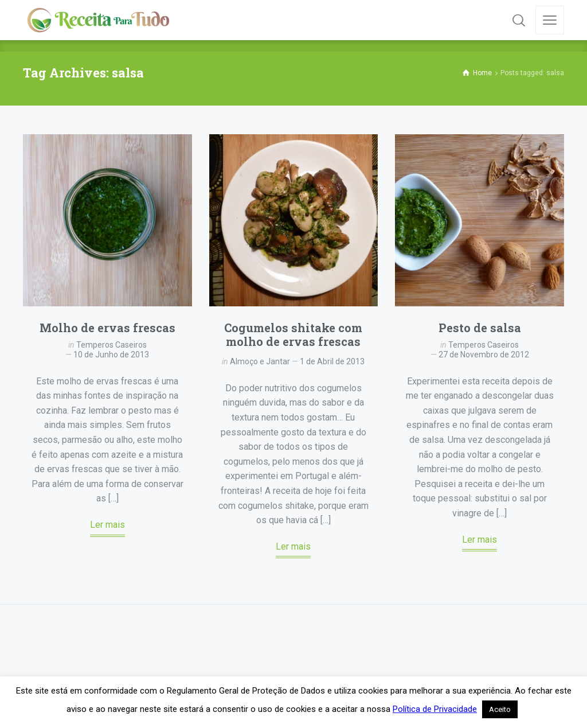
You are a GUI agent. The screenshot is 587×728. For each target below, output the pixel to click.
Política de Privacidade (435, 709)
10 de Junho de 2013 (111, 355)
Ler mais (107, 525)
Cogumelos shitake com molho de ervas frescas (293, 334)
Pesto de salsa (480, 328)
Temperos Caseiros (111, 345)
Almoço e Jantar (260, 361)
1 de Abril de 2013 (332, 361)
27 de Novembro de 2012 (484, 355)
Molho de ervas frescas (107, 328)
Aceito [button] (500, 709)
